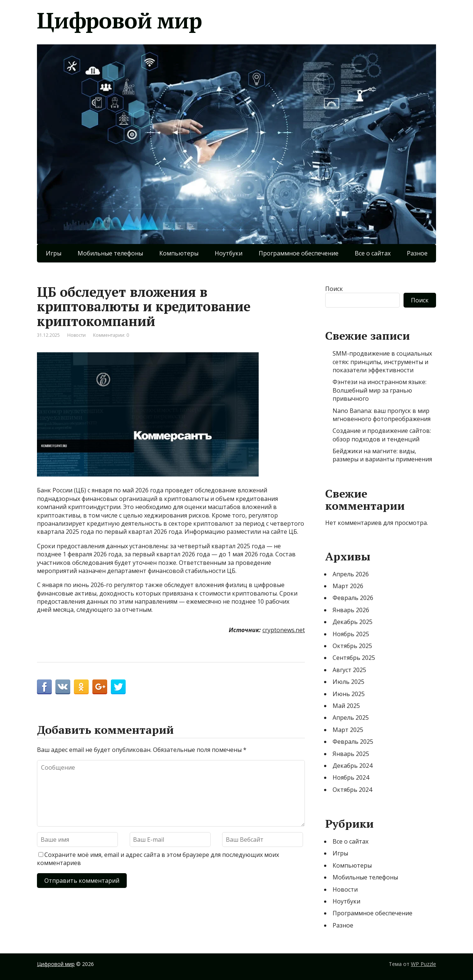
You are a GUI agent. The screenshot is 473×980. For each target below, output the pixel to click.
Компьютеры (179, 253)
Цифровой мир (119, 20)
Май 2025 (346, 706)
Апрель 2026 (351, 574)
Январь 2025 (351, 754)
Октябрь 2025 (352, 646)
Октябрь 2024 (352, 790)
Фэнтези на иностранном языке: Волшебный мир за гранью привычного (380, 390)
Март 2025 (348, 730)
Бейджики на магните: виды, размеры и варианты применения (382, 455)
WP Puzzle (423, 964)
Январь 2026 (351, 610)
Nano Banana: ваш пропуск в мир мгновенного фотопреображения (382, 415)
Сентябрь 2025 (354, 658)
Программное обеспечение (299, 253)
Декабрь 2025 (353, 622)
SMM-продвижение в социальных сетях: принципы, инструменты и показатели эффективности (382, 362)
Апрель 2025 (351, 718)
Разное (417, 253)
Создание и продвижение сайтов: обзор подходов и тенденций (382, 435)
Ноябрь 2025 (351, 634)
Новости (76, 335)
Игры (54, 253)
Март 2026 (348, 586)
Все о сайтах (373, 253)
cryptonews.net (284, 630)
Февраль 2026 (353, 598)
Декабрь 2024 (353, 766)
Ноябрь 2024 (351, 777)
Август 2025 (349, 670)
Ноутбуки (229, 253)
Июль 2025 (348, 682)
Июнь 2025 (349, 694)
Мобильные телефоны (110, 253)
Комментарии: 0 (111, 335)
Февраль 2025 (353, 742)
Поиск (334, 289)
